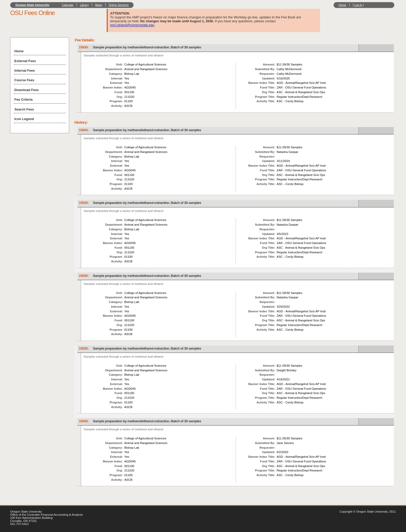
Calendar (68, 5)
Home (342, 5)
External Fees (25, 61)
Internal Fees (25, 71)
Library (84, 5)
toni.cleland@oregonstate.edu (132, 25)
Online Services (119, 5)
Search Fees (24, 109)
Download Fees (27, 90)
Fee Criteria (24, 99)
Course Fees (24, 80)
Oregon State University (33, 5)
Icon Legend (24, 119)
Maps (99, 5)
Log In (358, 5)
